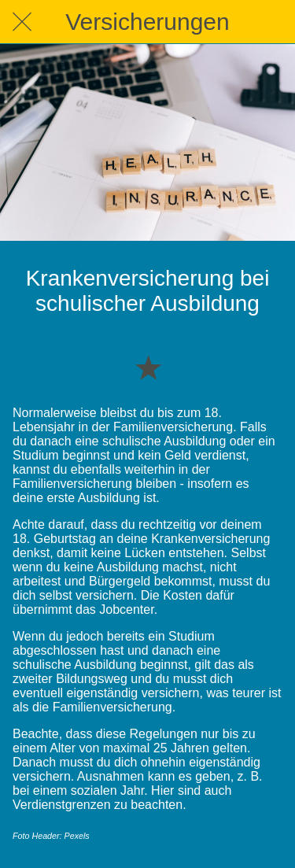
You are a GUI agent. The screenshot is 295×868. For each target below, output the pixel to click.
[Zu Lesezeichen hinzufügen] (148, 367)
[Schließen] (22, 22)
